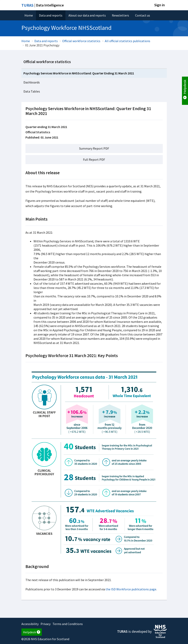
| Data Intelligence (43, 5)
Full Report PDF (94, 159)
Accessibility (30, 624)
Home (29, 15)
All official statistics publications (128, 41)
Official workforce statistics (81, 41)
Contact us (143, 15)
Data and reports (51, 15)
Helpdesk (32, 632)
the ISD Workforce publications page (131, 589)
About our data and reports (87, 15)
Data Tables (32, 91)
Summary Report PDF (94, 148)
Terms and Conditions (68, 624)
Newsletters (120, 15)
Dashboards (32, 82)
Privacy (46, 624)
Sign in (160, 5)
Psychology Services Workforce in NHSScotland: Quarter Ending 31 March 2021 (79, 73)
